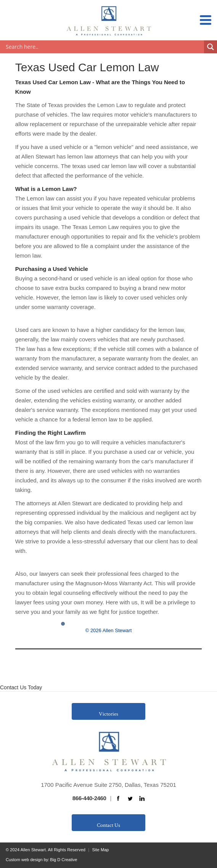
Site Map (100, 850)
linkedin (142, 798)
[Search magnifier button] (211, 47)
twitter (130, 798)
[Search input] (104, 47)
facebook (118, 798)
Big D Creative (63, 860)
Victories (108, 714)
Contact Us (108, 825)
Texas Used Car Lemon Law (87, 67)
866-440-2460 (89, 798)
